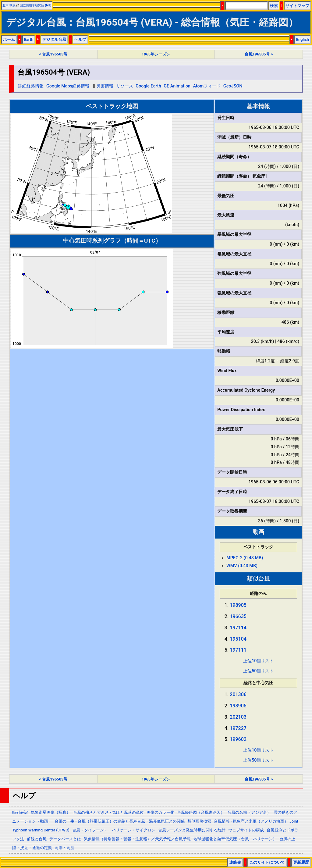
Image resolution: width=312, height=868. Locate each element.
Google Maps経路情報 (68, 86)
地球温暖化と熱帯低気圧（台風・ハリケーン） (235, 839)
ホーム (9, 39)
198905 (238, 605)
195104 (238, 639)
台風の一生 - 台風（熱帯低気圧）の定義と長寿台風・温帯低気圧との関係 (120, 821)
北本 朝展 (9, 5)
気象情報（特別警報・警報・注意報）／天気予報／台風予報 (137, 839)
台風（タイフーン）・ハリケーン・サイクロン (114, 830)
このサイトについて (267, 862)
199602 (238, 739)
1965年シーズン (156, 54)
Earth (29, 39)
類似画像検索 (199, 821)
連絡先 (235, 862)
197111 (238, 650)
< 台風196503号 (53, 54)
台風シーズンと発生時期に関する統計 (192, 830)
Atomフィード (207, 86)
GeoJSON (233, 86)
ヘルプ (80, 39)
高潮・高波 (64, 848)
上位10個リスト (258, 661)
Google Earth (148, 86)
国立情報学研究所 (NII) (35, 5)
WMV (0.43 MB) (242, 566)
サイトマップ (297, 6)
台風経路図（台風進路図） (201, 812)
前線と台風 (37, 839)
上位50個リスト (258, 671)
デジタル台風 (54, 39)
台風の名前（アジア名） (249, 812)
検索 (274, 6)
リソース (125, 86)
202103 (238, 717)
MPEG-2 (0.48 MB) (245, 558)
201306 (238, 694)
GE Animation (177, 86)
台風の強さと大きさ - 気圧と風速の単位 (108, 812)
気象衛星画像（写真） (51, 812)
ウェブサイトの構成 (246, 830)
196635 (238, 616)
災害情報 (105, 86)
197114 (238, 628)
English (303, 39)
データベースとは (65, 839)
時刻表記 (20, 812)
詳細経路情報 (31, 86)
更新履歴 (301, 862)
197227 (238, 728)
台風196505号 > (259, 54)
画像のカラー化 (160, 812)
